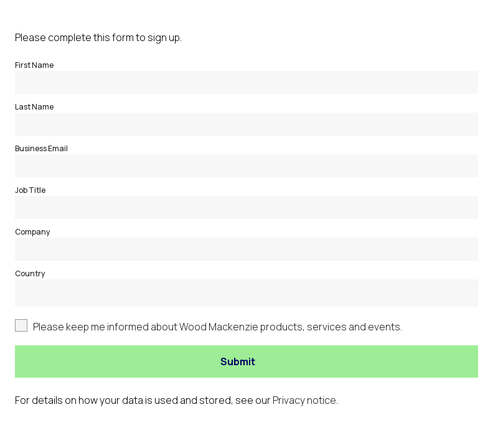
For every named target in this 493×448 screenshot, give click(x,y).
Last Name (34, 107)
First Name (34, 65)
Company (32, 232)
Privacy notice (304, 400)
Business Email (41, 148)
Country (30, 273)
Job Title (30, 190)
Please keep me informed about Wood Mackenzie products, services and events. (218, 327)
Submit (238, 362)
